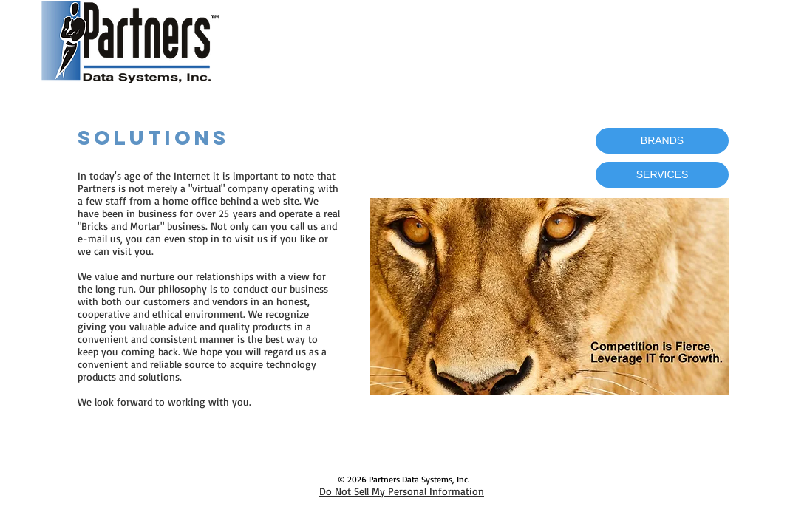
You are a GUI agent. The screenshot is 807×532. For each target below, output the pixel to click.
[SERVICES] (662, 175)
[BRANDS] (662, 141)
